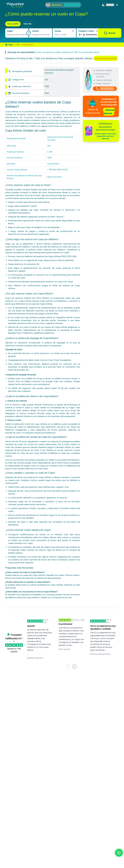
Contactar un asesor (106, 58)
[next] (74, 667)
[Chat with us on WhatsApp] (119, 853)
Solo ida (28, 24)
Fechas (58, 31)
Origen (10, 31)
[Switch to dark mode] (104, 5)
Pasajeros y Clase (86, 31)
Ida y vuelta (13, 24)
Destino (36, 31)
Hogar (9, 45)
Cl (18, 45)
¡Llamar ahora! (109, 112)
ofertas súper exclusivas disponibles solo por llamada (105, 136)
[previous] (68, 667)
